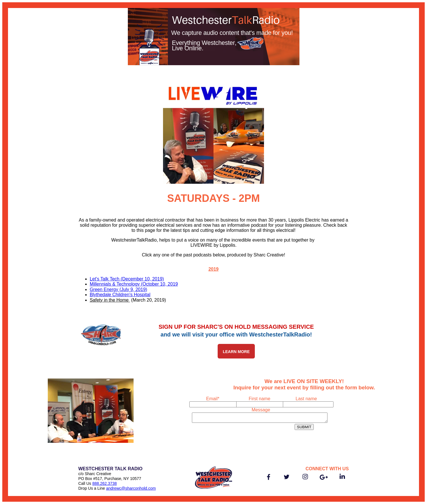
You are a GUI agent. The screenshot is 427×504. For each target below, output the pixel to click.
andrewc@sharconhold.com (131, 488)
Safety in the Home (110, 300)
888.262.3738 (105, 483)
